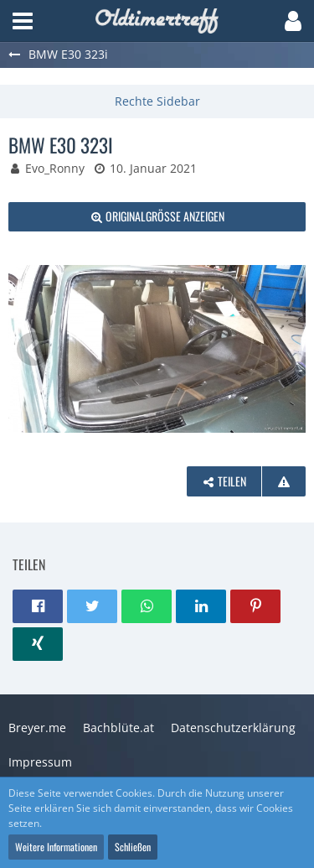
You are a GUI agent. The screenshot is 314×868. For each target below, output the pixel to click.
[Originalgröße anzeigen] (157, 217)
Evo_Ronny (55, 168)
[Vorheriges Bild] (33, 349)
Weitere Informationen (56, 847)
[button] (23, 21)
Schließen (133, 847)
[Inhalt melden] (284, 482)
